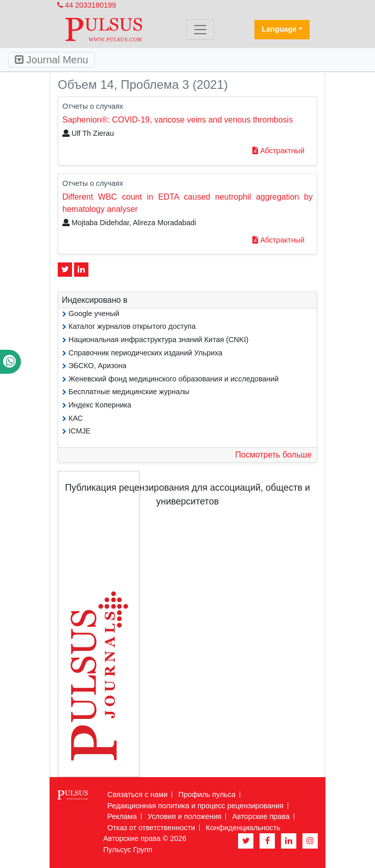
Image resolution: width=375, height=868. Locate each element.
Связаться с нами (137, 794)
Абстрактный (278, 151)
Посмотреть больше (273, 455)
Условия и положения (185, 816)
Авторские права (261, 816)
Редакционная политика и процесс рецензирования (195, 806)
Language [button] (279, 29)
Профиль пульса (207, 794)
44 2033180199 (87, 5)
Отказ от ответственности (151, 828)
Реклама (122, 816)
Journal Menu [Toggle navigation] (52, 60)
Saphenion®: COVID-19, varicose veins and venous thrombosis (178, 120)
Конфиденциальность (243, 828)
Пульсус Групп (128, 850)
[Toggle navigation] (200, 30)
